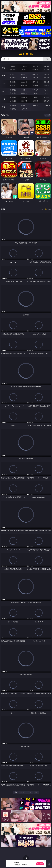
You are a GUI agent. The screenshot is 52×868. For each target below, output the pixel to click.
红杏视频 (13, 109)
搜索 (47, 59)
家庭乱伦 (24, 98)
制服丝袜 (13, 85)
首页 (16, 792)
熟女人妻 (13, 77)
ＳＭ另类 (46, 77)
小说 (4, 99)
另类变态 (46, 85)
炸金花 (24, 70)
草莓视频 (35, 105)
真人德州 (24, 66)
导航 (4, 107)
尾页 (36, 792)
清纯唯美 (24, 93)
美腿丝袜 (13, 93)
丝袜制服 (24, 77)
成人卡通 (35, 82)
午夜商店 (24, 105)
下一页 (30, 792)
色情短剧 (24, 109)
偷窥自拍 (13, 90)
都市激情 (13, 98)
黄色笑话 (35, 101)
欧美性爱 (46, 82)
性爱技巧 (46, 101)
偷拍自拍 (24, 82)
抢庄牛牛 (46, 70)
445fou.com (26, 54)
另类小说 (24, 101)
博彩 (4, 68)
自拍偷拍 (24, 74)
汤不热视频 (46, 105)
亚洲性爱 (13, 82)
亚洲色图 (24, 90)
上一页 (23, 792)
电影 (4, 83)
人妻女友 (35, 98)
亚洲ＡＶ (13, 74)
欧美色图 (35, 90)
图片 (4, 91)
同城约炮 (13, 105)
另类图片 (46, 93)
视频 (4, 76)
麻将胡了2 (13, 70)
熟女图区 (35, 93)
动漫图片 (46, 90)
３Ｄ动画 (46, 74)
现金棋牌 (35, 70)
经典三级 (24, 85)
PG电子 (13, 66)
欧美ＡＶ (35, 74)
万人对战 (35, 66)
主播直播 (35, 77)
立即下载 (40, 864)
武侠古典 (46, 98)
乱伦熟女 (35, 85)
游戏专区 (46, 66)
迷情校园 (13, 101)
